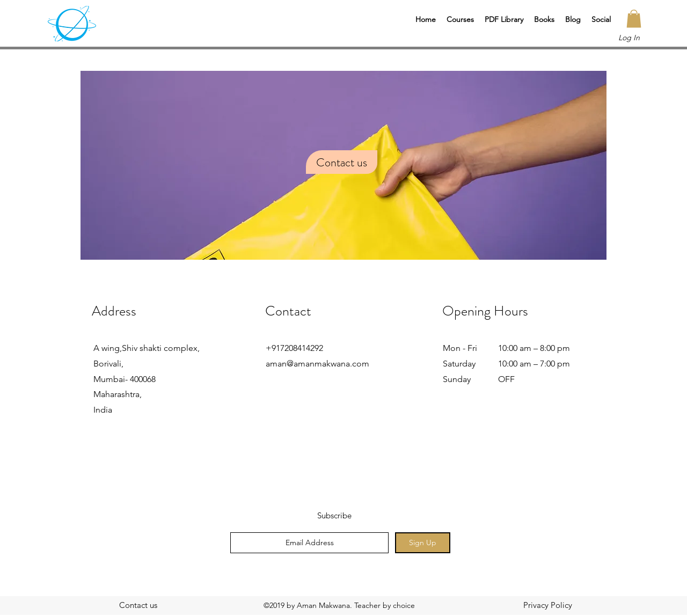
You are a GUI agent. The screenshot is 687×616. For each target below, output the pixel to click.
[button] (460, 19)
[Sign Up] (423, 543)
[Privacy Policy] (547, 605)
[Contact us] (138, 605)
